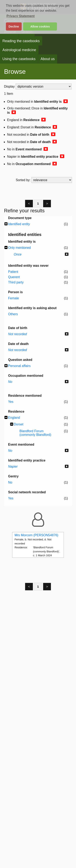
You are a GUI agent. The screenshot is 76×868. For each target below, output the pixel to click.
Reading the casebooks (21, 41)
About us (48, 59)
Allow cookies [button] (40, 26)
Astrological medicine (19, 50)
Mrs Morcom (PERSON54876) (36, 535)
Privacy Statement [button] (21, 16)
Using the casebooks (19, 59)
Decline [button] (14, 26)
